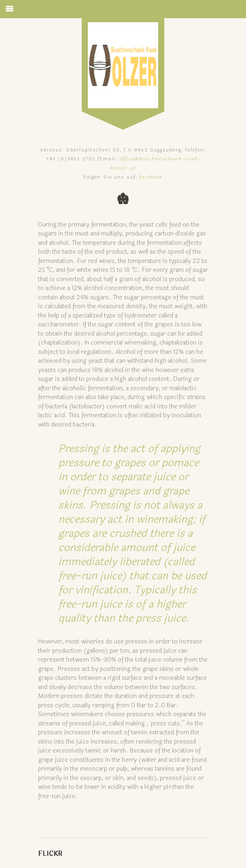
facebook (151, 177)
